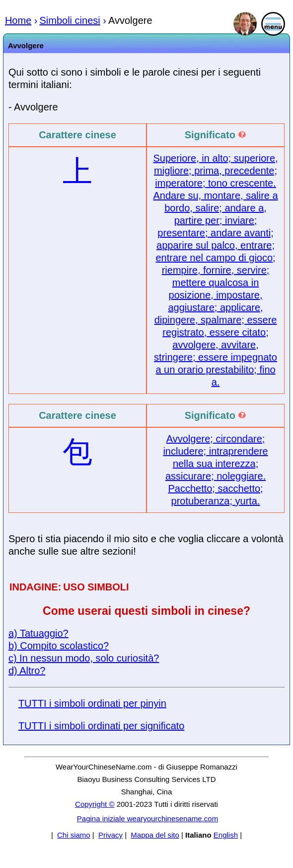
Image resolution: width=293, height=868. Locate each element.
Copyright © (95, 804)
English (226, 835)
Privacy (110, 835)
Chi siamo (74, 835)
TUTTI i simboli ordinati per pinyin (92, 703)
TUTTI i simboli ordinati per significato (102, 726)
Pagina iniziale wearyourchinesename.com (147, 819)
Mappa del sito (155, 835)
